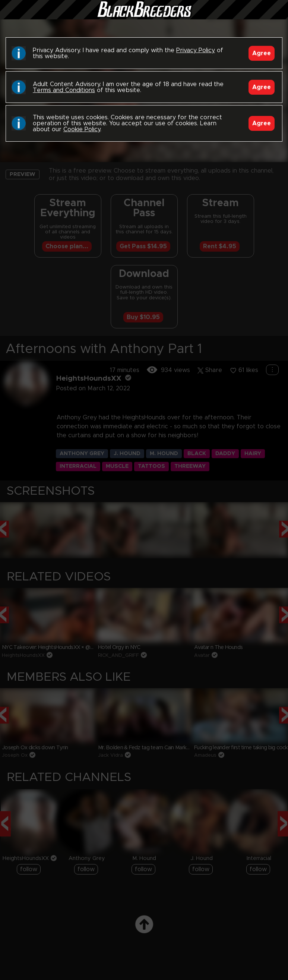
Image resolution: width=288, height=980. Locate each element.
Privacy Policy (196, 50)
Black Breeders (144, 17)
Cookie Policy (82, 129)
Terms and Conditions (64, 90)
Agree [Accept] (262, 53)
